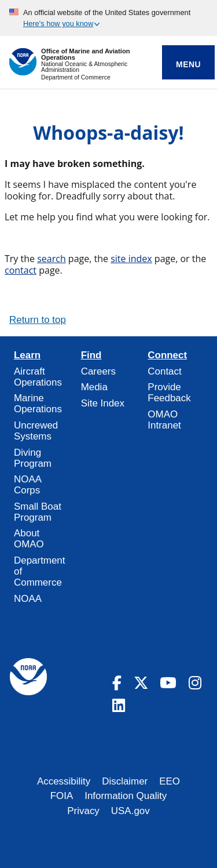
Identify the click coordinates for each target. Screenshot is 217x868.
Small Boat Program (38, 512)
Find (91, 355)
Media (94, 387)
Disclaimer (125, 781)
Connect (167, 355)
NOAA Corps (27, 485)
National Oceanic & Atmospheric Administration (84, 67)
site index (131, 259)
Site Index (103, 403)
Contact (164, 371)
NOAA (28, 599)
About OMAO (29, 539)
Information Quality (126, 796)
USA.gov (130, 811)
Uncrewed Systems (36, 431)
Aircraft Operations (38, 377)
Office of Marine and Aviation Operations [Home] (86, 55)
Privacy (83, 811)
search (52, 259)
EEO (170, 781)
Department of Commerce (76, 77)
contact (21, 270)
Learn (27, 355)
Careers (98, 371)
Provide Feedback (169, 393)
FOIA (62, 796)
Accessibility (64, 781)
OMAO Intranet (164, 420)
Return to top (38, 320)
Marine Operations (38, 404)
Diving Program (33, 458)
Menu (188, 64)
